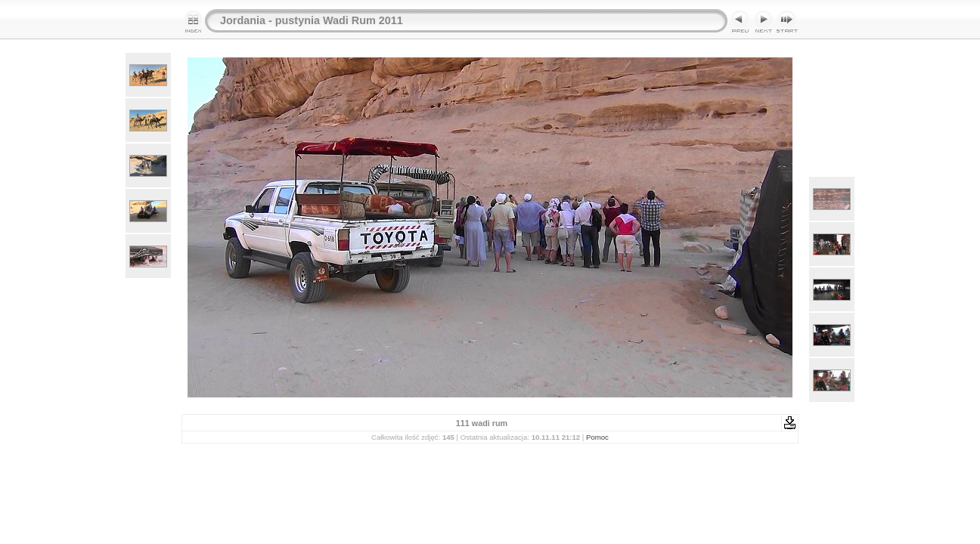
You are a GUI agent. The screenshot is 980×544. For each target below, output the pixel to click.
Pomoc (597, 437)
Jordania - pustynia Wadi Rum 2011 (312, 20)
